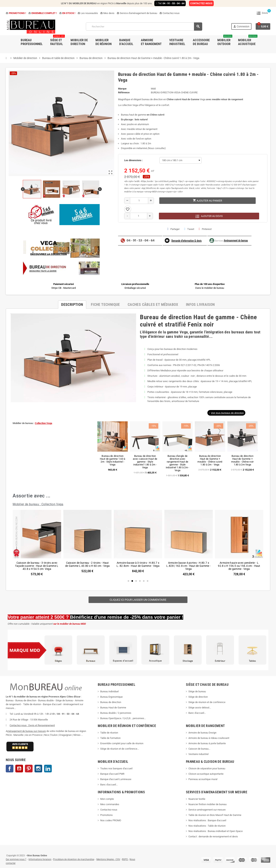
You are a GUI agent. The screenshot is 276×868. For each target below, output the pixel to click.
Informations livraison (40, 859)
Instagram (38, 769)
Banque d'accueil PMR (112, 774)
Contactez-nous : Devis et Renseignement (32, 725)
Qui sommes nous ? (16, 859)
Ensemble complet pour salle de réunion (122, 743)
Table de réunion (109, 733)
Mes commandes (110, 804)
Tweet (189, 229)
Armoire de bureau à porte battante (207, 743)
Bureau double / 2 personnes (116, 713)
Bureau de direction (111, 702)
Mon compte (107, 799)
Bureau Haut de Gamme (113, 708)
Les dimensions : (133, 160)
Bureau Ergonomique (111, 697)
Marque (122, 89)
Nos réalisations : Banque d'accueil (207, 820)
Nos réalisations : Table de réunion (207, 826)
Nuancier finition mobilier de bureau (207, 804)
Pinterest (205, 229)
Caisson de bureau (198, 749)
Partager (173, 229)
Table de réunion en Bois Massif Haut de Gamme (215, 815)
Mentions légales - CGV (108, 859)
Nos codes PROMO (111, 820)
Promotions (106, 815)
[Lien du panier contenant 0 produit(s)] (263, 26)
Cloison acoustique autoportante (206, 774)
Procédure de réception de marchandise (74, 859)
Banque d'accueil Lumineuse (116, 779)
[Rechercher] (144, 27)
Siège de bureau (197, 691)
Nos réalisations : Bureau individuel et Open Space (216, 831)
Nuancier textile (197, 799)
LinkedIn (48, 769)
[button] (226, 413)
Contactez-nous (170, 13)
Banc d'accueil (196, 713)
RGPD (125, 859)
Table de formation (111, 738)
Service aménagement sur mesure (207, 810)
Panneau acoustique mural (203, 779)
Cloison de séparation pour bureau (207, 768)
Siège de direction (198, 697)
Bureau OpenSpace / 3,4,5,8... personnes (122, 718)
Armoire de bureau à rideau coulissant (209, 738)
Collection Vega (44, 423)
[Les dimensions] (181, 160)
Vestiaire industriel (198, 754)
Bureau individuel (109, 691)
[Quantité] (139, 201)
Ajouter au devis (209, 216)
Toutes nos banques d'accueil (117, 768)
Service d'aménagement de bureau (137, 13)
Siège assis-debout (199, 708)
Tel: (170, 3)
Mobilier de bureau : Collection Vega (38, 504)
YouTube (19, 769)
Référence (124, 92)
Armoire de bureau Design (202, 733)
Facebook (10, 769)
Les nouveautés (88, 13)
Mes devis (107, 13)
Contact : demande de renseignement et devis (213, 836)
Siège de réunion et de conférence (207, 702)
